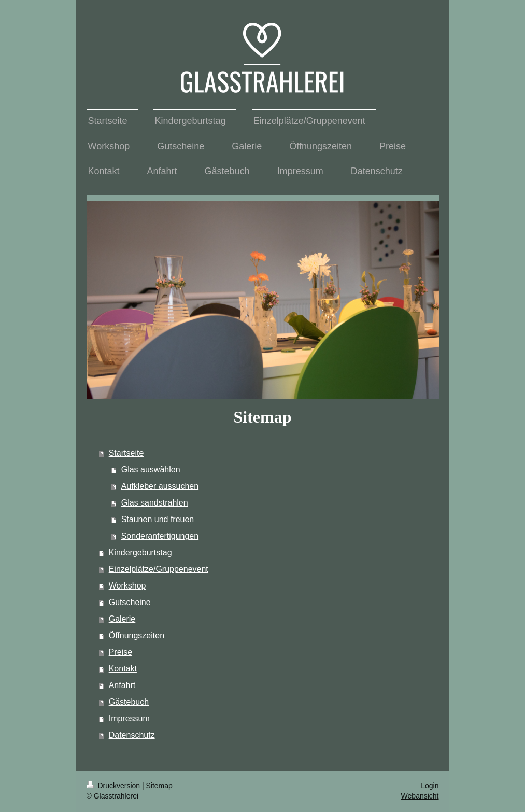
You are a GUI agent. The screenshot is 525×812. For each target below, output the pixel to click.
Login (430, 786)
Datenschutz (132, 735)
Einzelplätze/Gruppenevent (159, 569)
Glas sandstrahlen (155, 503)
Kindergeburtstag (140, 552)
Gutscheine (130, 602)
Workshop (127, 586)
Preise (120, 652)
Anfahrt (122, 685)
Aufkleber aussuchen (160, 486)
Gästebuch (129, 702)
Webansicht (420, 796)
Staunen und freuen (158, 519)
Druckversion (114, 786)
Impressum (129, 718)
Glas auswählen (151, 470)
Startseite (126, 453)
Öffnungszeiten (137, 635)
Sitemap (159, 786)
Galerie (122, 619)
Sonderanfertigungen (160, 536)
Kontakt (123, 669)
